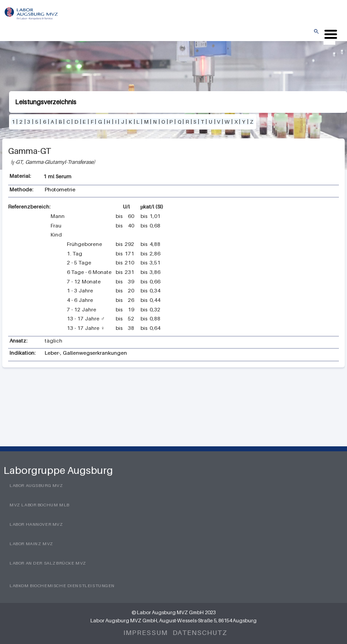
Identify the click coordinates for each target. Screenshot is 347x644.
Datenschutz (200, 632)
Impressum (145, 632)
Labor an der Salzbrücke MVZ (48, 563)
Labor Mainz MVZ (31, 544)
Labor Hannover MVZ (36, 524)
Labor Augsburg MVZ (36, 485)
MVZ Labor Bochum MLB (40, 505)
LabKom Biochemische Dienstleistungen (62, 586)
